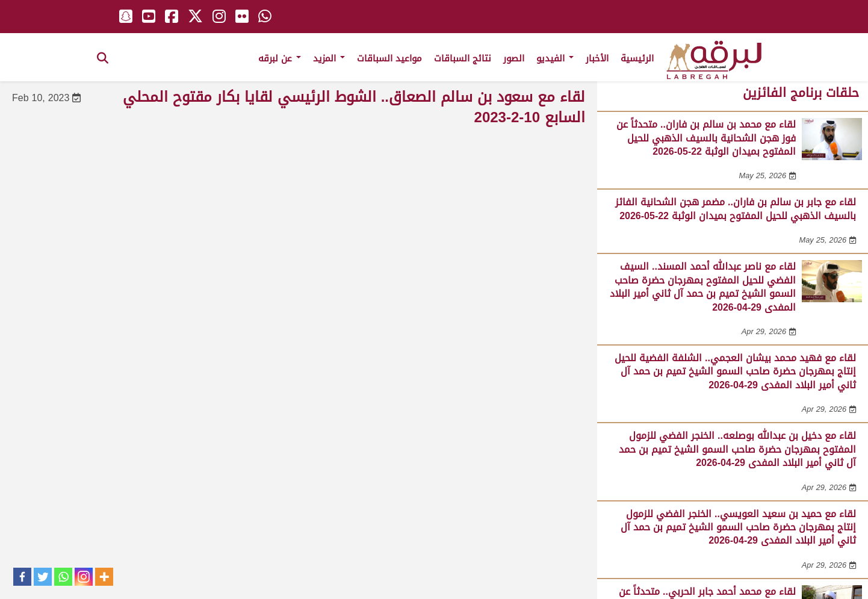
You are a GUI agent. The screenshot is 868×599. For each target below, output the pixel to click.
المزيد (329, 58)
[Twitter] (43, 577)
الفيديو (555, 58)
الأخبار (597, 58)
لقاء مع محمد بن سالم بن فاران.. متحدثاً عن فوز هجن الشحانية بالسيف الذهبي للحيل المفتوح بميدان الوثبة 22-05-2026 (706, 138)
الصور (514, 58)
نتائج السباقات (463, 58)
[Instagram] (84, 577)
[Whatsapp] (63, 577)
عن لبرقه (280, 58)
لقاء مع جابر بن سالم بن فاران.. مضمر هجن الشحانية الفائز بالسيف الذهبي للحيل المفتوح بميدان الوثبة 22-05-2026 (736, 209)
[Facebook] (22, 577)
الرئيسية (637, 58)
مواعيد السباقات (389, 58)
